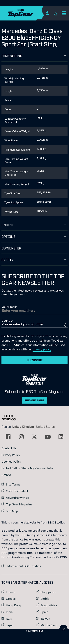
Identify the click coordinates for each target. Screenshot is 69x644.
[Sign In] (47, 13)
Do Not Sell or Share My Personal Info (27, 468)
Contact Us (9, 448)
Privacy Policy (11, 455)
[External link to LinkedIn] (61, 437)
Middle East (49, 625)
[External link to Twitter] (34, 437)
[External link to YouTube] (48, 437)
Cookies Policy (11, 462)
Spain (44, 612)
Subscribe (35, 360)
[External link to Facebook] (8, 437)
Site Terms (13, 484)
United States (45, 426)
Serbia (45, 599)
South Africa (49, 605)
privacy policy (42, 349)
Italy (9, 619)
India (9, 612)
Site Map (12, 511)
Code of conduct (17, 491)
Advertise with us (17, 498)
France (10, 592)
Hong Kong (14, 605)
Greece (11, 599)
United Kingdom (23, 426)
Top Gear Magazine (19, 504)
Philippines (48, 592)
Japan (10, 625)
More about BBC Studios (21, 566)
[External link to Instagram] (21, 437)
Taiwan (45, 619)
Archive (7, 475)
